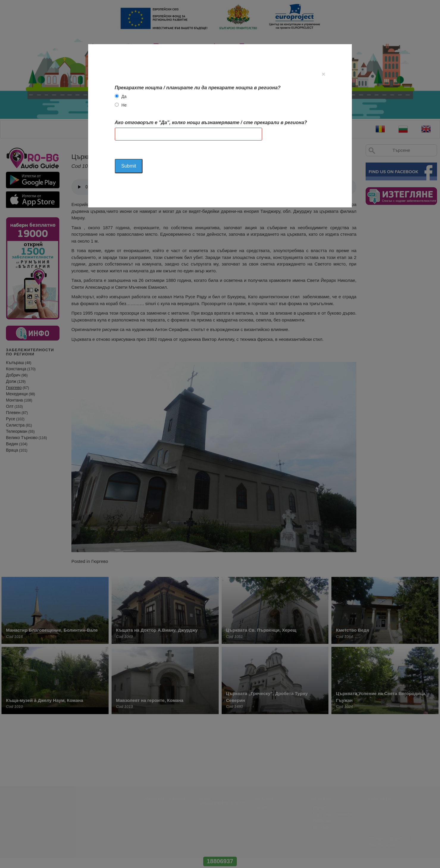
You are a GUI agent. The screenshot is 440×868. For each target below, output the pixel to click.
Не (124, 105)
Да (124, 96)
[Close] (323, 74)
